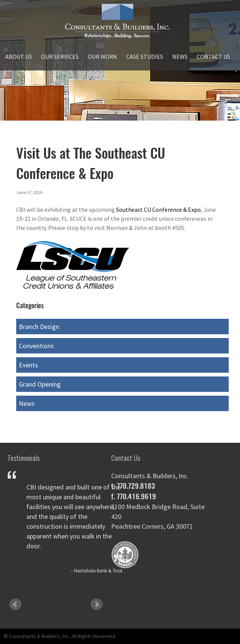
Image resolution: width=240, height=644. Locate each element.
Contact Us (213, 57)
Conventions (36, 346)
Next (96, 604)
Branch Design (39, 327)
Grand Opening (40, 384)
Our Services (60, 57)
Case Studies (145, 57)
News (180, 57)
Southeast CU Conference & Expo (158, 210)
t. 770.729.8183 (133, 486)
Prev (15, 604)
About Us (19, 57)
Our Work (102, 57)
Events (28, 365)
